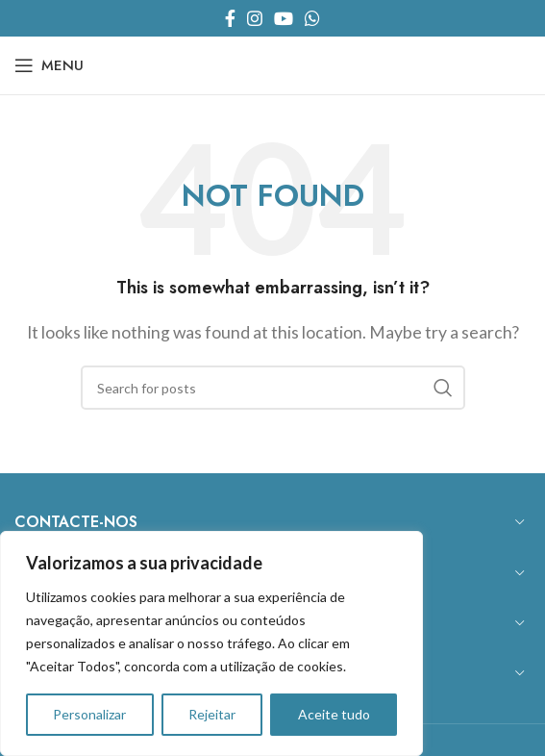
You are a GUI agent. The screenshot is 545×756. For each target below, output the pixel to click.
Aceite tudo (334, 714)
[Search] (273, 388)
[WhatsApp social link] (312, 18)
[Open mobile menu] (49, 65)
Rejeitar (212, 714)
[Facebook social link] (230, 18)
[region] (211, 643)
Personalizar (89, 714)
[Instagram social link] (255, 18)
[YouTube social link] (284, 18)
